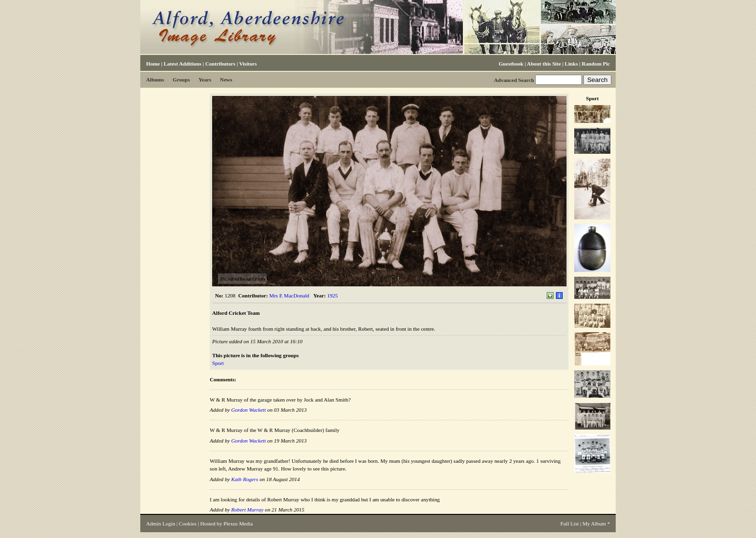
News (226, 80)
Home (153, 64)
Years (205, 80)
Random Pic (596, 64)
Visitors (248, 64)
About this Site (544, 64)
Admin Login (161, 524)
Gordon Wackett (248, 410)
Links (571, 64)
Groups (181, 80)
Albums (155, 80)
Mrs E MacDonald (290, 296)
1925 (332, 296)
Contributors (220, 64)
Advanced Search (514, 80)
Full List (569, 524)
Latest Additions (182, 64)
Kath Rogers (244, 479)
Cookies (188, 524)
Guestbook (511, 64)
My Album (594, 524)
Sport (218, 363)
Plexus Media (238, 524)
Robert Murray (247, 510)
